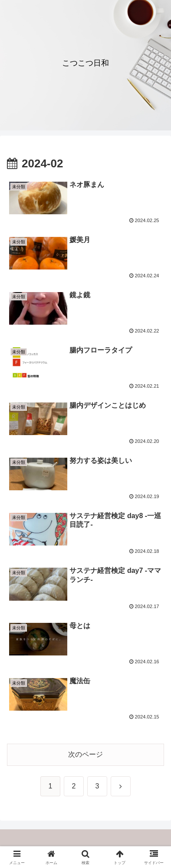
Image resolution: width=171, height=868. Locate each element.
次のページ (85, 754)
